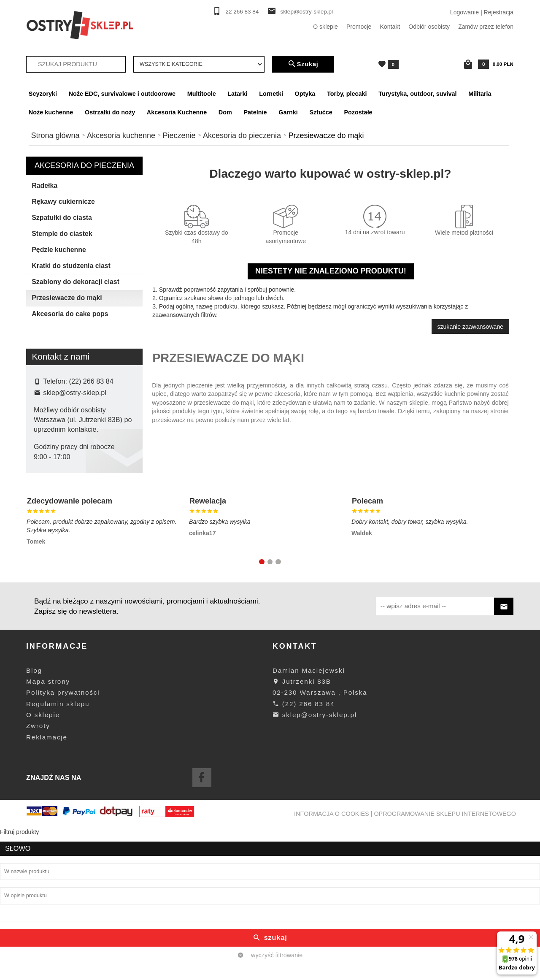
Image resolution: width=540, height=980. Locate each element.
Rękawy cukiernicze (63, 202)
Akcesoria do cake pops (70, 314)
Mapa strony (48, 834)
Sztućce (321, 112)
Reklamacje (47, 889)
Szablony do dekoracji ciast (76, 282)
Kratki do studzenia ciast (71, 266)
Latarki (237, 94)
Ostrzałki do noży (110, 112)
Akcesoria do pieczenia (84, 165)
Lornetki (271, 94)
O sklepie (325, 27)
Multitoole (202, 94)
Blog (34, 823)
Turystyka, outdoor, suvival (417, 94)
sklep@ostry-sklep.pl (306, 12)
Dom (225, 112)
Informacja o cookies (332, 966)
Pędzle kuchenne (59, 250)
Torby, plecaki (347, 94)
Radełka (45, 185)
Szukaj (303, 64)
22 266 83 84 (242, 12)
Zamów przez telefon (486, 27)
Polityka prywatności (63, 845)
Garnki (288, 112)
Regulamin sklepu (58, 856)
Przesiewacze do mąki (67, 298)
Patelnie (255, 112)
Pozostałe (358, 112)
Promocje (359, 27)
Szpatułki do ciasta (62, 218)
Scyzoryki (43, 94)
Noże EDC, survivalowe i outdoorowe (122, 94)
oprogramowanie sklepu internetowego (445, 966)
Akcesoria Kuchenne (177, 112)
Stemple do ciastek (62, 234)
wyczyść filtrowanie (85, 470)
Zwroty (38, 878)
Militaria (480, 94)
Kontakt (390, 27)
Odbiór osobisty (429, 27)
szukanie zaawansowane (470, 327)
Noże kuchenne (51, 112)
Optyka (305, 94)
